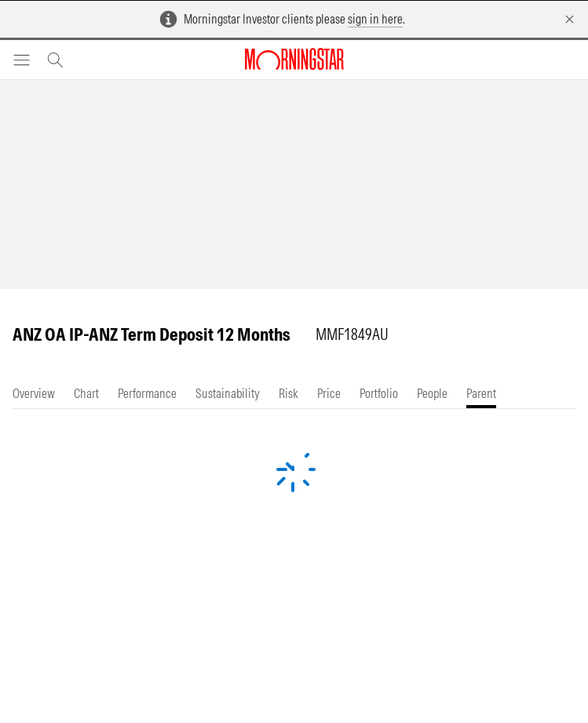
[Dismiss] (570, 19)
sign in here (375, 19)
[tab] (34, 394)
